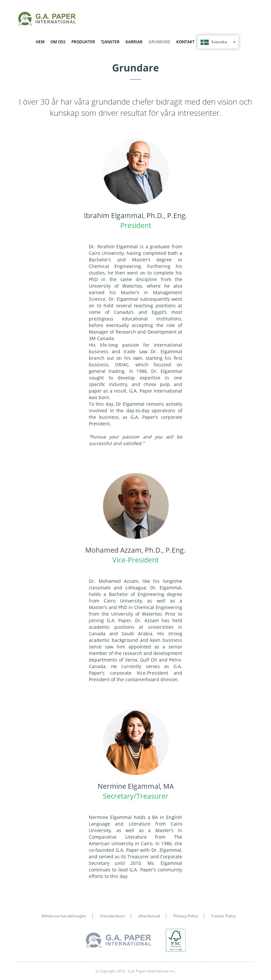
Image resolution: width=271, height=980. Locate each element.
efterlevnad (149, 916)
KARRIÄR (134, 42)
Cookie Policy (223, 916)
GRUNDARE (159, 42)
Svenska (218, 42)
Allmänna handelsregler (64, 916)
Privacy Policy (186, 916)
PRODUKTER (83, 42)
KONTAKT (185, 42)
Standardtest (112, 916)
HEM (40, 42)
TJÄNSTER (110, 42)
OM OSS (58, 42)
